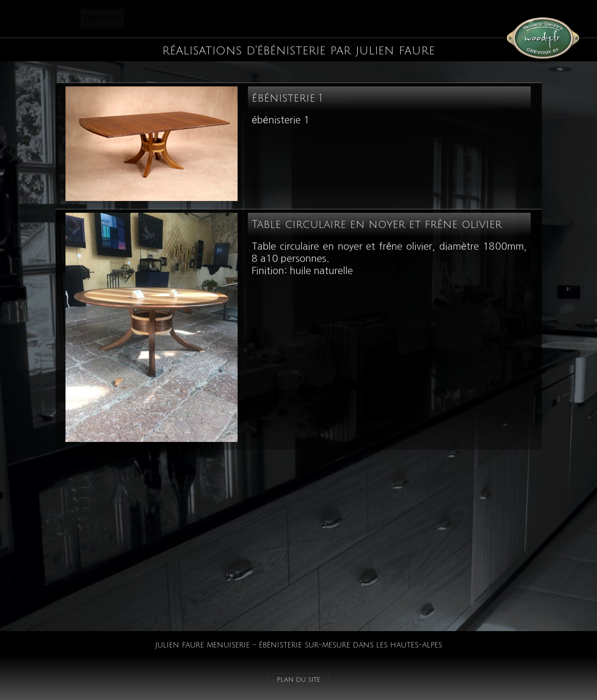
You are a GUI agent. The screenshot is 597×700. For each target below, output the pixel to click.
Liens (248, 19)
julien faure (149, 19)
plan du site (298, 679)
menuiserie (58, 19)
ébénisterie (102, 19)
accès (273, 19)
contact (193, 19)
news (224, 19)
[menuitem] (20, 19)
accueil (19, 19)
